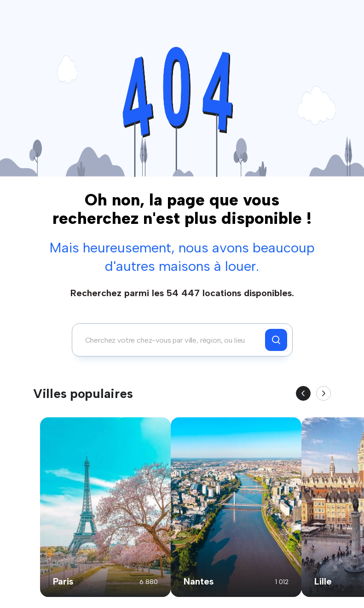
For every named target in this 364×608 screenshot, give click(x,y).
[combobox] (171, 340)
